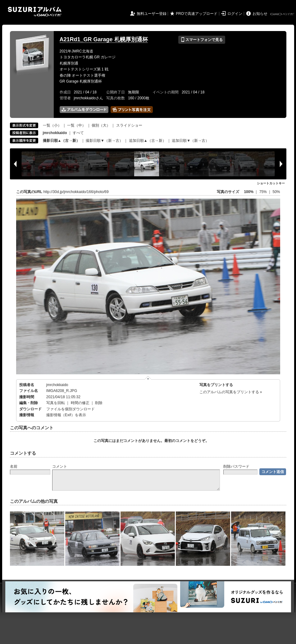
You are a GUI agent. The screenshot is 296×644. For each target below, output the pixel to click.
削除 (99, 403)
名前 (14, 466)
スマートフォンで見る (202, 40)
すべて (78, 133)
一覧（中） (76, 125)
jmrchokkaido (57, 385)
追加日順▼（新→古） (190, 141)
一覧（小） (52, 125)
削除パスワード (236, 466)
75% (264, 192)
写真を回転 (56, 403)
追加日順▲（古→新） (148, 141)
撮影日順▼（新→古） (104, 141)
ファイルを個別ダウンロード (71, 409)
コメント (60, 466)
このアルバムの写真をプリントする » (231, 392)
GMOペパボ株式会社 (283, 14)
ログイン (235, 14)
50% (276, 192)
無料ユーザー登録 (152, 14)
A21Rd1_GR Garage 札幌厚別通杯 (104, 39)
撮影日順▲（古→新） (61, 141)
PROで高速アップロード (197, 14)
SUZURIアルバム (35, 12)
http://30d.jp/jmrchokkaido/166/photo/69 (76, 192)
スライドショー (129, 125)
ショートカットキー (271, 183)
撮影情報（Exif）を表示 (66, 415)
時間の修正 (80, 403)
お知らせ (260, 14)
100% (249, 192)
